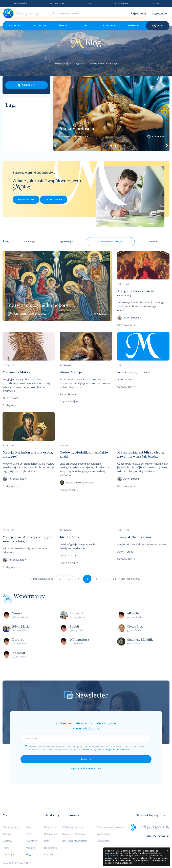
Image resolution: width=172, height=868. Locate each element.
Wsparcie (134, 26)
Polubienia (158, 137)
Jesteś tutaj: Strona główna (70, 63)
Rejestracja (138, 13)
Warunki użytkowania (73, 834)
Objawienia (108, 26)
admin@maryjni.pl (158, 836)
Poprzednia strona (43, 579)
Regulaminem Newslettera (118, 750)
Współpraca (104, 834)
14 (114, 579)
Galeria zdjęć (57, 3)
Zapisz (84, 759)
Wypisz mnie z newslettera (86, 768)
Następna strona (130, 579)
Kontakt (156, 3)
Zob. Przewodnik (54, 200)
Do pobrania (122, 3)
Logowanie (159, 13)
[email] (86, 739)
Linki (90, 3)
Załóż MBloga (28, 85)
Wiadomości (20, 3)
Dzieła (84, 26)
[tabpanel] (111, 114)
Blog (158, 26)
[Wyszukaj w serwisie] (87, 13)
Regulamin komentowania (111, 827)
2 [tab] (111, 146)
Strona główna (10, 827)
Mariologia (8, 855)
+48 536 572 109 (154, 827)
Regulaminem (112, 856)
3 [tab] (116, 146)
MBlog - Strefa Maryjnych (104, 63)
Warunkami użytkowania (93, 750)
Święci (63, 26)
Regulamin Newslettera (75, 841)
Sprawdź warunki (26, 200)
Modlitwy (40, 26)
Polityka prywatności (73, 827)
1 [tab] (107, 146)
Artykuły (15, 26)
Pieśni (6, 848)
